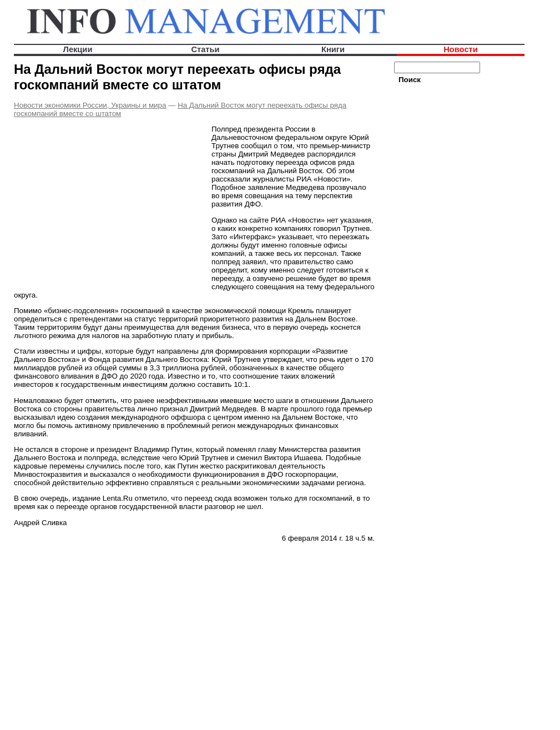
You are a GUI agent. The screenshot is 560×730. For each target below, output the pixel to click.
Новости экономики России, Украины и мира (90, 105)
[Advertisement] (107, 204)
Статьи (205, 49)
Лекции (78, 49)
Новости (460, 49)
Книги (333, 49)
